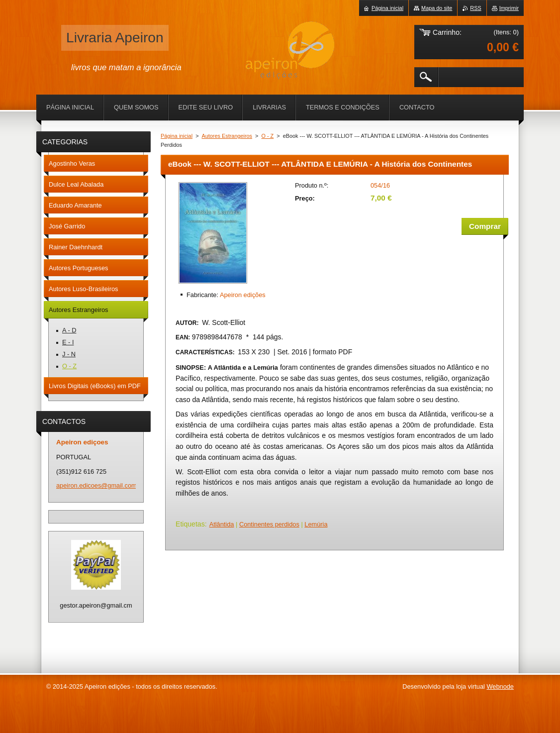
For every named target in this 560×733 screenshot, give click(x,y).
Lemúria (316, 524)
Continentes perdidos (269, 524)
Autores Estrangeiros (227, 136)
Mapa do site (437, 8)
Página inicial (177, 136)
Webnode (500, 686)
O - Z (267, 136)
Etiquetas (190, 524)
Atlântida (222, 524)
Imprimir (509, 8)
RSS (475, 8)
